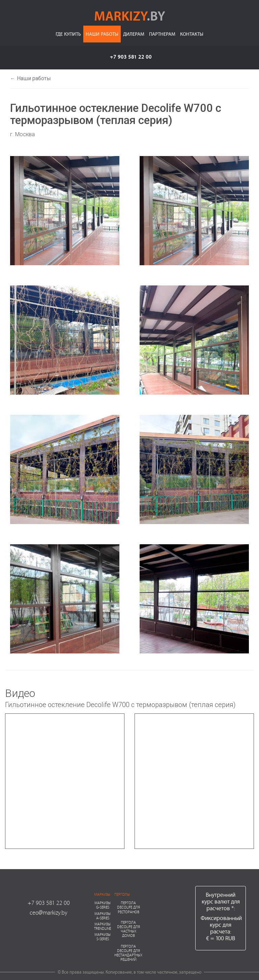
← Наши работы (31, 78)
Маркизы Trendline (103, 926)
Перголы (122, 894)
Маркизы (102, 894)
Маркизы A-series (103, 916)
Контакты (192, 34)
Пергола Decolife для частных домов (128, 929)
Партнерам (162, 34)
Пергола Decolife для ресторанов (128, 907)
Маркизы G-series (103, 905)
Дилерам (134, 34)
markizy (130, 16)
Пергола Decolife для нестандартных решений (128, 953)
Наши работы (102, 34)
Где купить (68, 34)
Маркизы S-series (103, 937)
